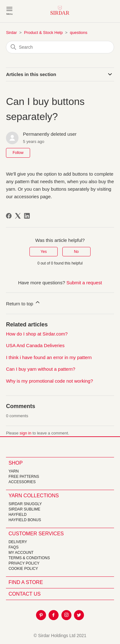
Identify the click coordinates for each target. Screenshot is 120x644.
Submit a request (84, 283)
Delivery (18, 542)
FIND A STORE (26, 582)
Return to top (23, 303)
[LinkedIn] (27, 216)
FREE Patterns (24, 477)
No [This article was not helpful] (76, 252)
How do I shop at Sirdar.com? (37, 334)
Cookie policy (23, 569)
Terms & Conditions (29, 558)
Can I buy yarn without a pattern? (41, 369)
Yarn (13, 471)
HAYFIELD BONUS (25, 520)
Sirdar (11, 33)
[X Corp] (18, 216)
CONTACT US (25, 594)
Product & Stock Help (44, 33)
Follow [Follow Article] (18, 153)
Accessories (22, 482)
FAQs (13, 547)
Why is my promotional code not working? (50, 381)
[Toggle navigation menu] (9, 11)
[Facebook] (9, 216)
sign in (26, 433)
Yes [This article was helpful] (44, 252)
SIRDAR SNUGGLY (25, 504)
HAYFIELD (18, 515)
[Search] (60, 47)
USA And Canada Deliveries (35, 345)
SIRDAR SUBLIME (24, 509)
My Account (21, 553)
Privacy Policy (24, 563)
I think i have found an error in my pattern (49, 357)
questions (79, 33)
